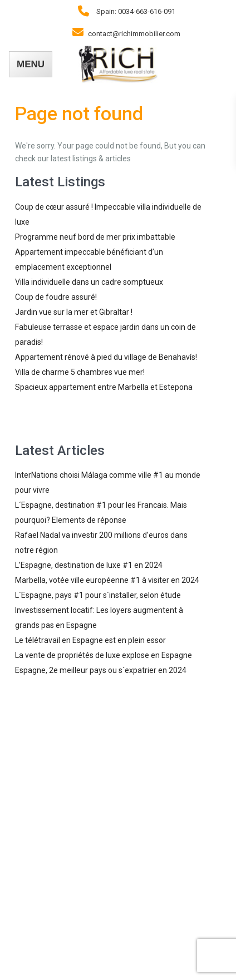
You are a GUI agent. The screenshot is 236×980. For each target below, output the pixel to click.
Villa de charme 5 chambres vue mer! (80, 372)
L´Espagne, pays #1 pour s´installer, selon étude (98, 595)
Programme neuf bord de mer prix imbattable (95, 237)
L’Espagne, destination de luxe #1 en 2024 (89, 565)
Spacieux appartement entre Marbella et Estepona (104, 387)
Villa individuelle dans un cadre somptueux (89, 282)
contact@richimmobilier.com (134, 34)
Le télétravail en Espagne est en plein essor (90, 640)
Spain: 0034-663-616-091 (136, 11)
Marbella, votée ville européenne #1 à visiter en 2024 (107, 580)
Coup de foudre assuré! (56, 297)
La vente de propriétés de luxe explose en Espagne (104, 655)
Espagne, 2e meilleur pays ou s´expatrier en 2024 (101, 670)
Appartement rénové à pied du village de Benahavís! (106, 357)
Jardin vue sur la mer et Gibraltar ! (74, 312)
